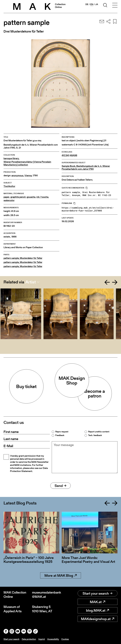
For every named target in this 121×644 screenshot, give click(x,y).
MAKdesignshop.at (98, 619)
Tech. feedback (95, 435)
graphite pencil (18, 197)
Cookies (65, 639)
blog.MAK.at (97, 610)
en (92, 4)
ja (97, 4)
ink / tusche (42, 197)
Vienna (28, 176)
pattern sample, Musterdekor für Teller (23, 258)
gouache (31, 197)
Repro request (62, 432)
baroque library (11, 158)
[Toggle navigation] (115, 6)
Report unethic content (99, 432)
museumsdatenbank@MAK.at (46, 595)
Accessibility (53, 639)
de (87, 4)
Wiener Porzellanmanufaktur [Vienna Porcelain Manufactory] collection (27, 163)
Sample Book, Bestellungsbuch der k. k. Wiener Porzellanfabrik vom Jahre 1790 (86, 168)
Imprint (42, 639)
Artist (31, 282)
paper (6, 197)
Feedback (60, 435)
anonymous (17, 176)
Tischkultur (9, 186)
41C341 (66, 155)
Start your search (97, 593)
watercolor (9, 200)
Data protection (29, 639)
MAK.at (97, 602)
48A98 (73, 155)
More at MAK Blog (61, 575)
